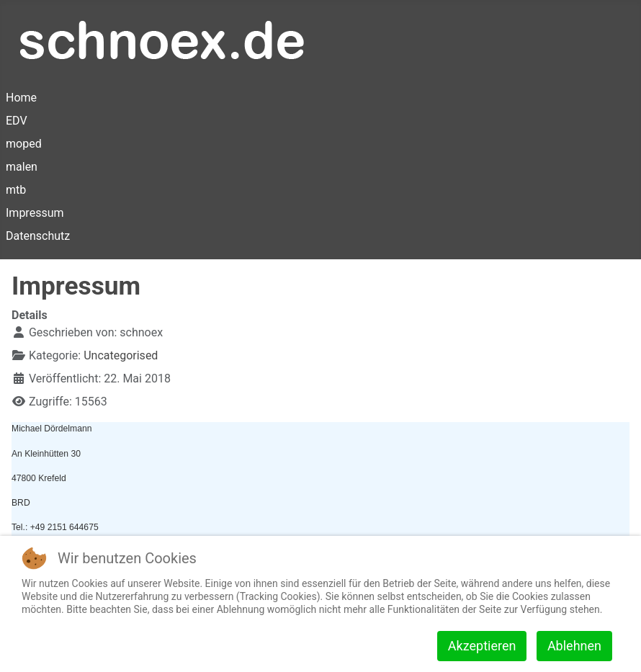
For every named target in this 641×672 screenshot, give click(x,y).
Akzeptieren (482, 646)
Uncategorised (121, 355)
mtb (16, 190)
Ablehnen (574, 646)
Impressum (35, 213)
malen (22, 167)
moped (24, 144)
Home (21, 98)
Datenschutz (38, 236)
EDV (17, 121)
